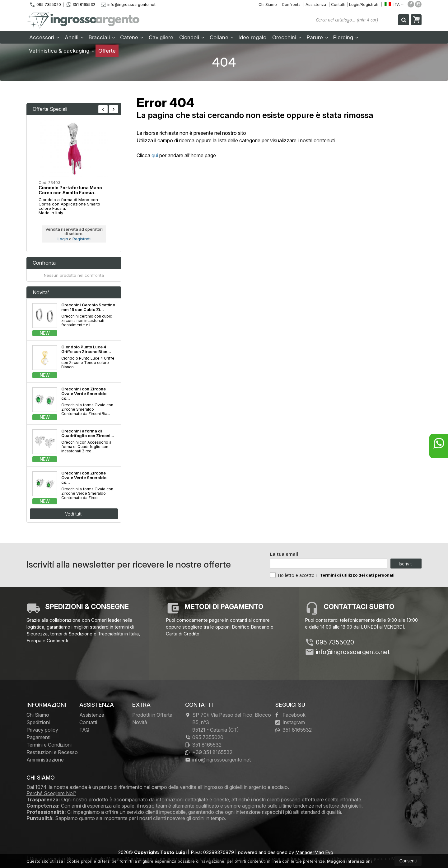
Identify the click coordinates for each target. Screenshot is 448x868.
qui (155, 155)
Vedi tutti (74, 514)
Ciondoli (192, 37)
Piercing (346, 37)
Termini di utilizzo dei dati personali (357, 575)
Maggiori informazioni (349, 861)
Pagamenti (38, 737)
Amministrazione (45, 760)
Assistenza (316, 5)
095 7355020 (45, 5)
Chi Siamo (268, 5)
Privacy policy (42, 730)
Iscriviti (406, 564)
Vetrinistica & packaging (62, 51)
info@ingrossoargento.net (128, 5)
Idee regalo (252, 37)
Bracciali (102, 37)
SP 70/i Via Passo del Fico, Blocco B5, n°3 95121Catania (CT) (228, 722)
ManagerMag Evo (314, 852)
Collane (222, 37)
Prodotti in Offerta (152, 715)
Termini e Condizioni (49, 745)
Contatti (338, 5)
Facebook (290, 715)
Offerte (107, 51)
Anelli (74, 37)
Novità (140, 722)
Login (63, 239)
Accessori (44, 37)
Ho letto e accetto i (294, 575)
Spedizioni (38, 722)
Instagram (290, 722)
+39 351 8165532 (209, 752)
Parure (317, 37)
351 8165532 (81, 5)
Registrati (82, 239)
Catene (132, 37)
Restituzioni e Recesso (52, 752)
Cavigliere (161, 37)
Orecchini (287, 37)
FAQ (84, 730)
